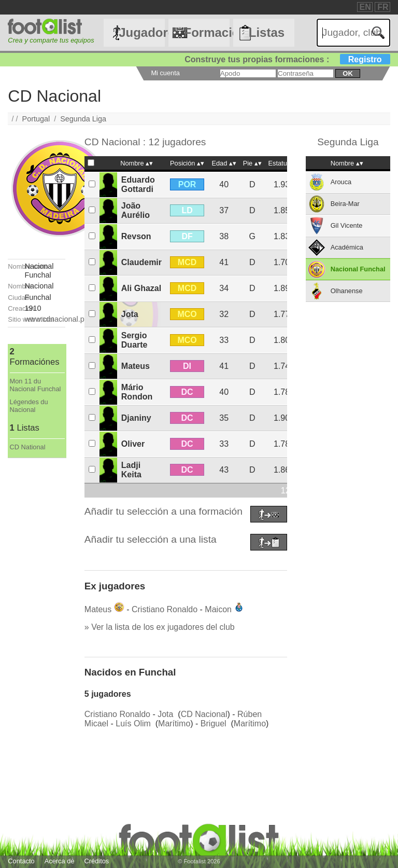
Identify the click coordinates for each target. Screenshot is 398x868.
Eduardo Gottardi (138, 184)
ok (347, 73)
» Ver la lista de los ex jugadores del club (160, 627)
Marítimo (174, 724)
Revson (136, 236)
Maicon (218, 609)
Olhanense (347, 291)
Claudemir (141, 262)
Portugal (36, 119)
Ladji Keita (131, 470)
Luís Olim (133, 724)
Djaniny (136, 418)
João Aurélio (136, 210)
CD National (28, 447)
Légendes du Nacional (29, 406)
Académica (347, 247)
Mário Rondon (137, 392)
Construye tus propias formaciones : (287, 59)
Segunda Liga (83, 119)
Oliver (133, 444)
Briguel (214, 724)
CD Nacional (204, 714)
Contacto (21, 861)
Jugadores (141, 32)
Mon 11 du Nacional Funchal (35, 385)
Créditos (97, 861)
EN (365, 7)
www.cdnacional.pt (56, 319)
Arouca (341, 182)
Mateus (136, 366)
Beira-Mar (345, 204)
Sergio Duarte (134, 340)
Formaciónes (206, 32)
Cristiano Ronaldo (165, 609)
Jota (130, 314)
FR (383, 7)
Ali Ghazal (141, 288)
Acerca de (60, 861)
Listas (267, 32)
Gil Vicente (347, 225)
